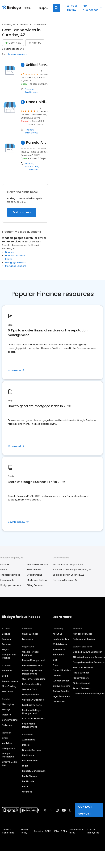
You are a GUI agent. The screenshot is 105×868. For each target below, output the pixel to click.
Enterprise (28, 639)
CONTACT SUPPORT (85, 810)
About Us (57, 634)
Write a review (72, 8)
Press (55, 665)
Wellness (27, 792)
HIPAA (56, 831)
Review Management (34, 660)
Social (5, 676)
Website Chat (30, 689)
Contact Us (59, 701)
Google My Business (33, 700)
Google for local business (31, 653)
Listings (6, 634)
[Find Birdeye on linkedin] (51, 810)
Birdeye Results (61, 691)
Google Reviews (31, 695)
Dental (26, 745)
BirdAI (5, 738)
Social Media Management (30, 725)
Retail (25, 787)
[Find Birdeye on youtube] (64, 810)
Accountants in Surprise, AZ (68, 564)
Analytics (7, 743)
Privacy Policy (25, 831)
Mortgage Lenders (16, 266)
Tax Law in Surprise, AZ (65, 580)
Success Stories (61, 681)
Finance (24, 25)
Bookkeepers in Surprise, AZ (68, 575)
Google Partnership (8, 755)
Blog (55, 660)
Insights (6, 715)
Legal (25, 766)
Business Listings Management (31, 712)
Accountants (32, 167)
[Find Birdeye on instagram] (57, 810)
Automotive (29, 740)
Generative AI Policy (76, 831)
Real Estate (28, 781)
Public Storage (30, 776)
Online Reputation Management (32, 672)
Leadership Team (62, 639)
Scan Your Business (83, 667)
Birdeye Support (81, 683)
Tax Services (32, 92)
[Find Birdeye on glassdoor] (70, 810)
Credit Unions (34, 575)
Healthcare (28, 755)
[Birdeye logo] (12, 8)
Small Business (30, 634)
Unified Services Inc (37, 65)
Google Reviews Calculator (87, 652)
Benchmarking (10, 720)
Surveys (6, 709)
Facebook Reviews (32, 705)
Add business (22, 212)
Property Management (34, 771)
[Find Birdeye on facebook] (39, 810)
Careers (57, 675)
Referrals (7, 644)
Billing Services (35, 585)
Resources (58, 655)
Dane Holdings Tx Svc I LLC (37, 102)
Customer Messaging (34, 679)
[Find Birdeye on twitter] (45, 810)
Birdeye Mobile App (10, 763)
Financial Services (15, 256)
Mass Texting (9, 686)
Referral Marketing (32, 684)
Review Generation (32, 665)
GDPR (48, 831)
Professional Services (84, 639)
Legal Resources (61, 696)
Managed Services (83, 634)
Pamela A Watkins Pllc (37, 143)
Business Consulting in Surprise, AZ (72, 570)
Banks (9, 259)
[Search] (56, 8)
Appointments (10, 681)
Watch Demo (60, 644)
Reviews (6, 639)
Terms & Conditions (8, 831)
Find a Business (81, 673)
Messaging (8, 704)
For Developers (81, 678)
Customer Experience (34, 719)
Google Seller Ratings (9, 656)
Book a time (59, 649)
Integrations (9, 748)
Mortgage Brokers (15, 262)
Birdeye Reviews (61, 686)
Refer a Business (82, 688)
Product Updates (62, 670)
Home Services (30, 760)
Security (39, 831)
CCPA (64, 831)
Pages (5, 649)
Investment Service (38, 564)
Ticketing (7, 725)
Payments (8, 691)
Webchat (7, 671)
